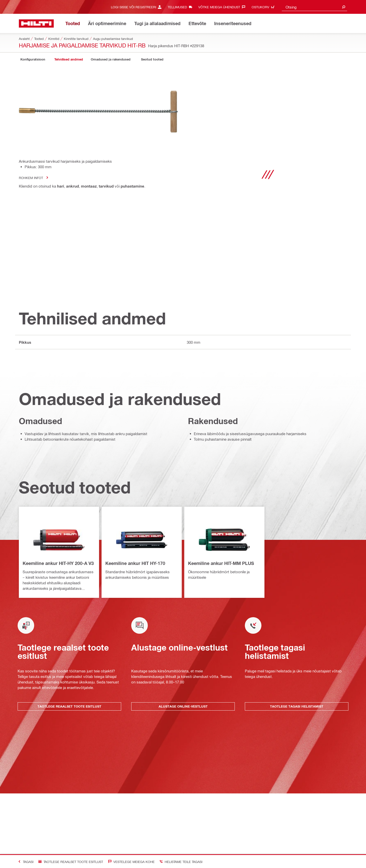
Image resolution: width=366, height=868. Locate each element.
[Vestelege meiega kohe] (130, 862)
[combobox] (314, 7)
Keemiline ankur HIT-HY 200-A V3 (58, 563)
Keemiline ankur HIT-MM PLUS (221, 563)
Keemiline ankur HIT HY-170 (135, 563)
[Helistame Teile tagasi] (180, 862)
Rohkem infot (35, 178)
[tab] (33, 59)
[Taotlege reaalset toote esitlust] (70, 862)
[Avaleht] (36, 23)
